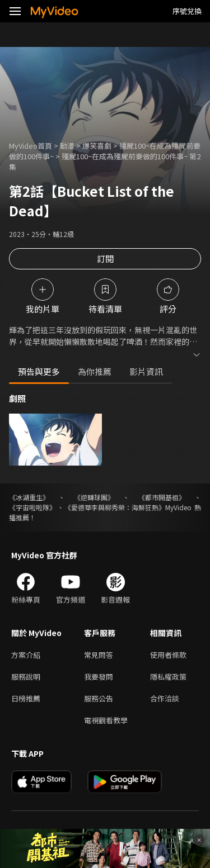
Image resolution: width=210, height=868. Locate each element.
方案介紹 (26, 655)
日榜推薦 (26, 698)
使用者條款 (168, 655)
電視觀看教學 (106, 720)
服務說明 (26, 677)
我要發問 (99, 677)
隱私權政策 (168, 677)
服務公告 (99, 698)
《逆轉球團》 (94, 497)
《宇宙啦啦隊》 (32, 507)
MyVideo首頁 (31, 146)
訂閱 (105, 258)
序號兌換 (187, 11)
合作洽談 (165, 698)
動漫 (67, 146)
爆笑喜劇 (97, 146)
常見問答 (99, 655)
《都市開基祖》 (162, 497)
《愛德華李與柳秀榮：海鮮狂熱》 (115, 507)
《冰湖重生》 (29, 497)
